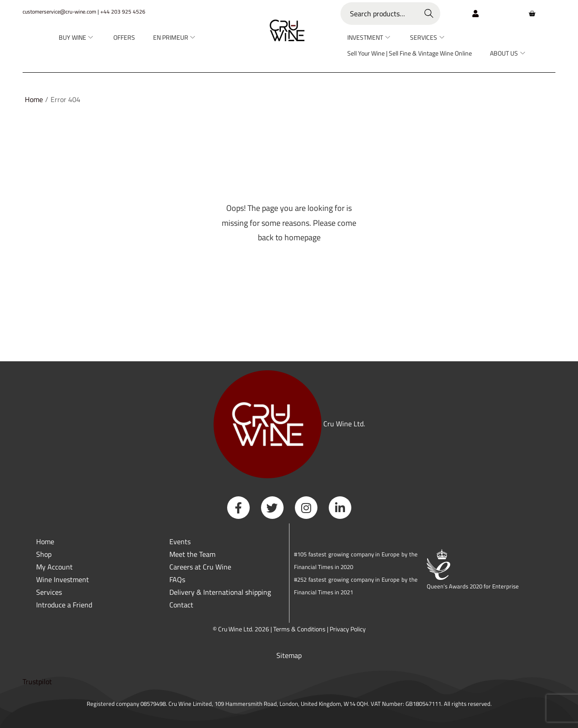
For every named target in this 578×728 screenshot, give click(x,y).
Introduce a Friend (64, 605)
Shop (44, 554)
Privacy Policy (348, 629)
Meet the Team (192, 554)
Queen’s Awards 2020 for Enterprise (473, 586)
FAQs (177, 579)
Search (429, 14)
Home (34, 99)
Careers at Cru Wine (200, 567)
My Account (54, 567)
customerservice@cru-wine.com (59, 12)
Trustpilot (37, 681)
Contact (181, 605)
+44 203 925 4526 (123, 12)
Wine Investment (63, 579)
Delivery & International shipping (221, 592)
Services (49, 592)
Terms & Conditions (299, 629)
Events (180, 541)
